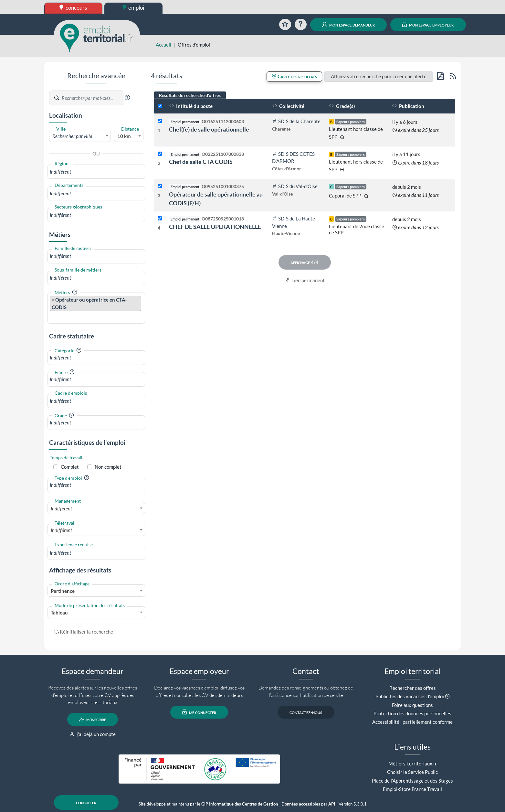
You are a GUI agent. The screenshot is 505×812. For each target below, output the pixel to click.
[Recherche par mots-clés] (92, 98)
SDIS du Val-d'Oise (295, 186)
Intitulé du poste (191, 106)
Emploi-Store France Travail (412, 789)
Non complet (108, 467)
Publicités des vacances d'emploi (410, 696)
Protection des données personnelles (412, 713)
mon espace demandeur (348, 25)
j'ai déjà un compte (93, 734)
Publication (408, 106)
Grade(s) (342, 106)
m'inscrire (93, 720)
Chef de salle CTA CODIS (201, 162)
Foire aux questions (412, 705)
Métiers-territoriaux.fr (413, 764)
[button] (127, 98)
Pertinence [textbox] (63, 591)
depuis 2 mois (407, 187)
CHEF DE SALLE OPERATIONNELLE (215, 227)
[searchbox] (96, 172)
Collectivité (288, 106)
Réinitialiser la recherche (84, 632)
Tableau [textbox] (59, 613)
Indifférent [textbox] (61, 508)
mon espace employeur (428, 25)
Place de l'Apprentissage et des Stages (412, 781)
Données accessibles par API (308, 804)
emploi (133, 8)
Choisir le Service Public (412, 772)
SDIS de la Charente (296, 121)
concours (73, 8)
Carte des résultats (294, 76)
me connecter (199, 712)
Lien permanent (305, 280)
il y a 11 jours (406, 154)
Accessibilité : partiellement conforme (412, 722)
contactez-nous (306, 712)
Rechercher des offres (413, 688)
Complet (70, 467)
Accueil (163, 45)
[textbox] (80, 136)
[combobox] (80, 136)
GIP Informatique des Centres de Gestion (240, 804)
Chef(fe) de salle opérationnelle (209, 129)
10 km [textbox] (124, 136)
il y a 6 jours (405, 122)
